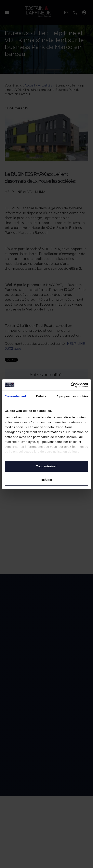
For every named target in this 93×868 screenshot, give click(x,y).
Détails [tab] (41, 396)
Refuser (47, 479)
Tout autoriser (46, 466)
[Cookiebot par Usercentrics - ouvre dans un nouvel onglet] (71, 385)
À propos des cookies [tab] (72, 396)
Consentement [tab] (15, 396)
